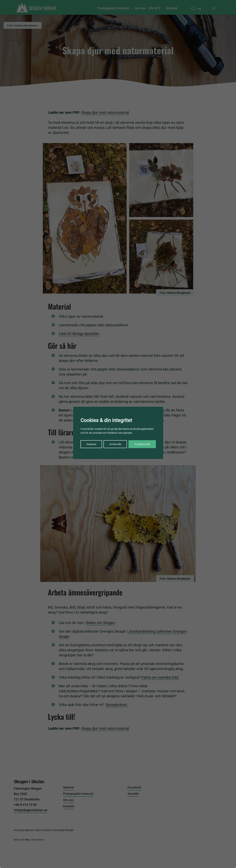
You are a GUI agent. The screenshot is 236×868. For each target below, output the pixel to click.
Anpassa (91, 444)
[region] (118, 434)
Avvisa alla (115, 444)
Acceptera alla (142, 444)
